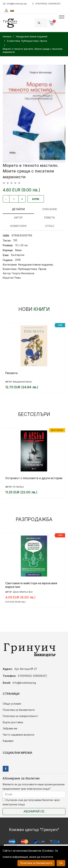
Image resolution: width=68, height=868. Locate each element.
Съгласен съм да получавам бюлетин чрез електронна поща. (31, 802)
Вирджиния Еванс (22, 382)
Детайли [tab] (18, 209)
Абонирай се (34, 811)
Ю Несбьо (18, 487)
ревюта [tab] (50, 218)
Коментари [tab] (18, 226)
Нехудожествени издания (35, 265)
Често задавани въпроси (18, 735)
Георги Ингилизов (23, 273)
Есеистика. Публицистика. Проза (25, 269)
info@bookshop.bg (15, 4)
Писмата (11, 373)
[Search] (45, 23)
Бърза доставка (13, 722)
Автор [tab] (18, 218)
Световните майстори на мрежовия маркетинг (31, 585)
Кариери (8, 741)
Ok (61, 863)
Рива (18, 278)
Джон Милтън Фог (23, 592)
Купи (36, 199)
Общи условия (12, 704)
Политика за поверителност (20, 716)
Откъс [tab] (50, 226)
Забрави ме (10, 728)
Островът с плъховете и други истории (34, 478)
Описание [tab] (50, 209)
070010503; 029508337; (47, 4)
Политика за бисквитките (19, 710)
